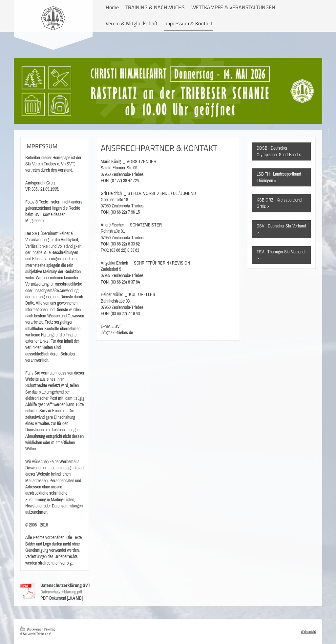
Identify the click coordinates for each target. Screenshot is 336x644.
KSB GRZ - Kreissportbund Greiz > (279, 203)
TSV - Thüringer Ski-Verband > (281, 255)
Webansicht (308, 632)
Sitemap (50, 629)
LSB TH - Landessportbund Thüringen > (279, 177)
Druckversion (32, 629)
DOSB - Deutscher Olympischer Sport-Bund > (279, 151)
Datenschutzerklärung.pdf (61, 592)
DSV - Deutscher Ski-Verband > (281, 229)
